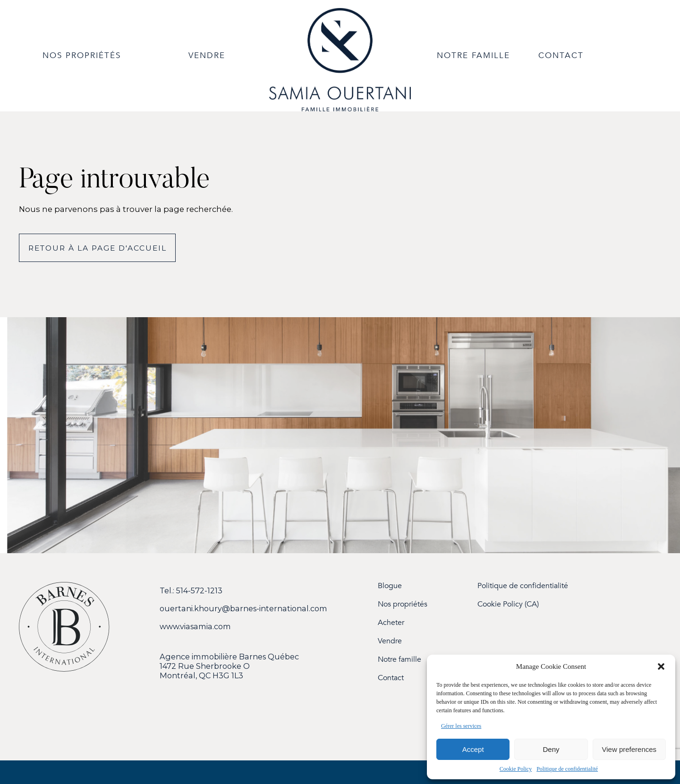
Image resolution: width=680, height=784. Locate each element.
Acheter (391, 623)
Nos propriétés (403, 604)
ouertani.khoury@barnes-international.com (243, 608)
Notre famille (399, 660)
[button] (661, 666)
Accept (473, 749)
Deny (551, 749)
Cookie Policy (516, 769)
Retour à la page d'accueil (98, 248)
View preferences (629, 749)
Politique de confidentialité (567, 769)
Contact (391, 678)
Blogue (390, 586)
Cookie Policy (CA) (508, 604)
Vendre (390, 641)
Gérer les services (461, 726)
